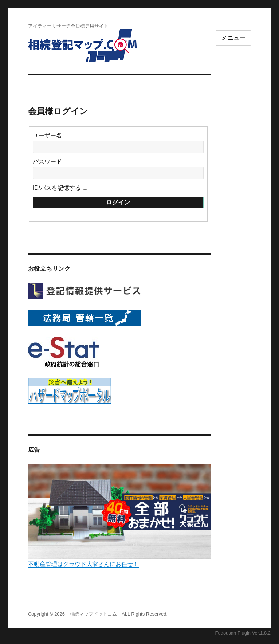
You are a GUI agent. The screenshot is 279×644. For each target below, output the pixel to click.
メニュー (233, 38)
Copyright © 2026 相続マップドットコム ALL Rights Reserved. (98, 614)
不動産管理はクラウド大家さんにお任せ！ (119, 515)
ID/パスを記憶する (57, 188)
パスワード (47, 162)
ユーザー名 (47, 135)
